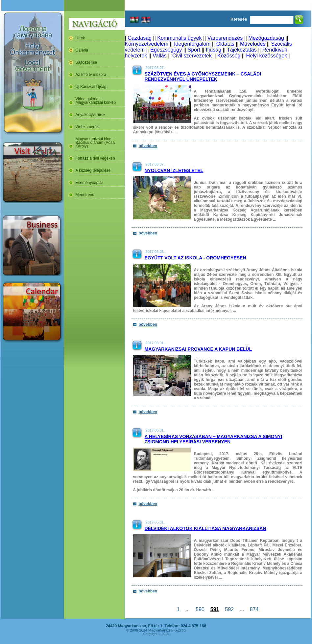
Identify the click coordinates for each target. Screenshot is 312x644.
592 (229, 609)
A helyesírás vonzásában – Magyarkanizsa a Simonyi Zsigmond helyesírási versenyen (214, 439)
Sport (194, 50)
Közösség (229, 56)
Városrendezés (225, 38)
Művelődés (253, 44)
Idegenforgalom (192, 44)
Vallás (159, 56)
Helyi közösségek (267, 56)
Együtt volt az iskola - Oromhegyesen (195, 258)
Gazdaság (140, 38)
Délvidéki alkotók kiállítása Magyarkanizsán (205, 528)
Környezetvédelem (147, 44)
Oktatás (225, 44)
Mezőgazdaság (266, 38)
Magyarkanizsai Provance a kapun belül (198, 349)
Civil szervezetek (192, 56)
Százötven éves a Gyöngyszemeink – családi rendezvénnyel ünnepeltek (203, 77)
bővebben (148, 146)
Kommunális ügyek (179, 38)
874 (254, 609)
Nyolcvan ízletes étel (174, 170)
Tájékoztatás (242, 50)
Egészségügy (166, 50)
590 (200, 609)
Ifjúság (214, 50)
